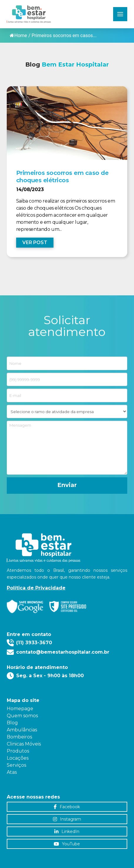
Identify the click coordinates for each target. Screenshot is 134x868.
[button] (120, 14)
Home (18, 35)
